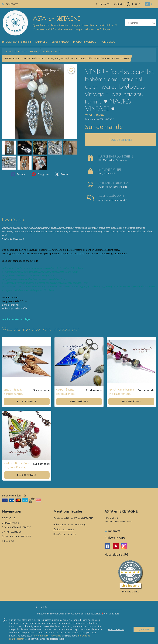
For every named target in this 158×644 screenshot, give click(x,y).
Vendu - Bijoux (50, 51)
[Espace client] (128, 4)
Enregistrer (41, 174)
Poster (61, 174)
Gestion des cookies (63, 529)
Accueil (9, 51)
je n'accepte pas (116, 629)
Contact (118, 4)
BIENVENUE (9, 518)
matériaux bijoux (22, 319)
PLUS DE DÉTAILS (121, 140)
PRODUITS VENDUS (28, 51)
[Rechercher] (154, 23)
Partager (19, 174)
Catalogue (8, 541)
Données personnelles (65, 534)
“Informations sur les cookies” (47, 636)
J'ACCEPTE (144, 629)
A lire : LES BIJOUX (12, 532)
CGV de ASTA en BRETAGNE (17, 536)
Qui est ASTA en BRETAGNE (16, 527)
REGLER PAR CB (11, 523)
